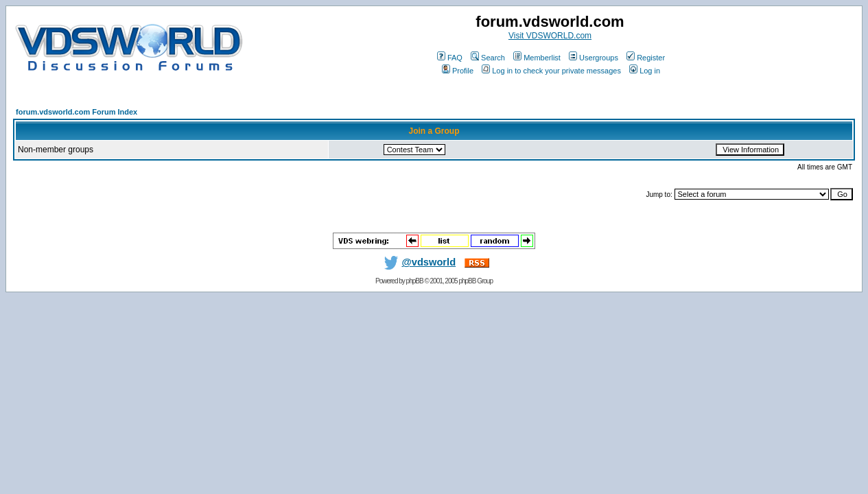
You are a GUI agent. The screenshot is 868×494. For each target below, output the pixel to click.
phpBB (415, 281)
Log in (645, 71)
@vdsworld (417, 262)
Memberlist (537, 58)
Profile (458, 71)
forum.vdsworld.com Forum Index (77, 112)
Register (646, 58)
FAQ (450, 58)
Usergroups (594, 58)
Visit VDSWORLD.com (550, 36)
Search (488, 58)
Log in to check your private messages (551, 71)
